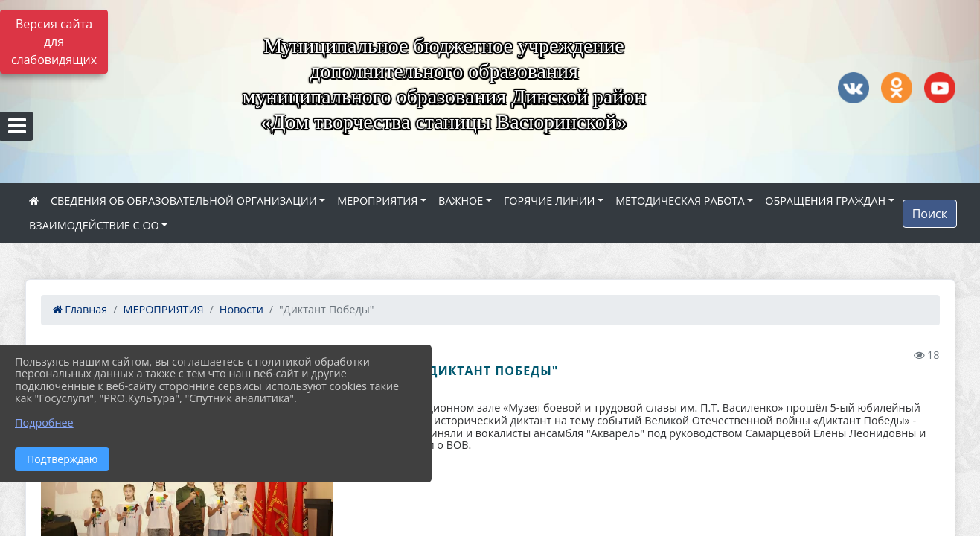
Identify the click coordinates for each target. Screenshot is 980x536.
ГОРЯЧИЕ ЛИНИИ (550, 201)
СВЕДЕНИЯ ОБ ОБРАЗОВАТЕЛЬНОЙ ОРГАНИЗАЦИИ (184, 201)
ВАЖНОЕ (461, 201)
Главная (80, 309)
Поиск (930, 214)
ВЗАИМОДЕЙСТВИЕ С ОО (94, 225)
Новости (241, 309)
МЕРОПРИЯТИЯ (377, 201)
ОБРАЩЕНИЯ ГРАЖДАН (825, 201)
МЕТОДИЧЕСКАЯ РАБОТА (680, 201)
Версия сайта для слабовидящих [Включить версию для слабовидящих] (54, 42)
